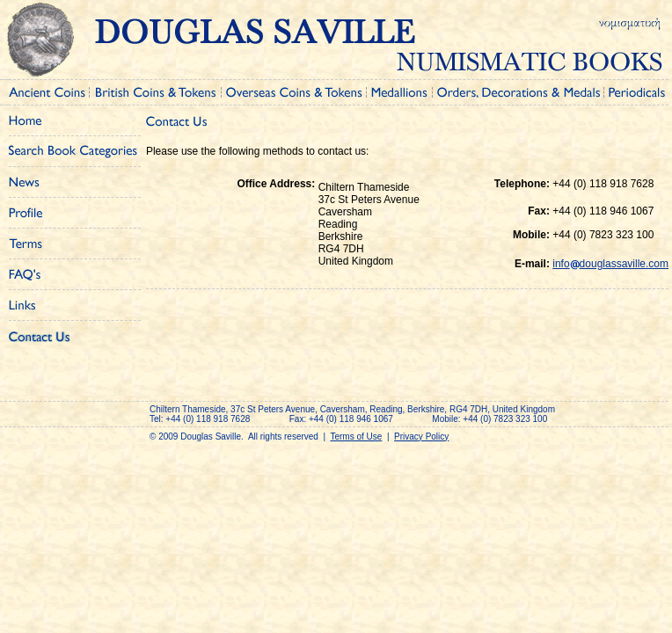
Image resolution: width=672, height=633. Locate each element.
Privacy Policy (421, 437)
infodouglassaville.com (610, 264)
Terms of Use (356, 437)
